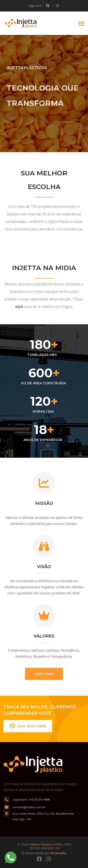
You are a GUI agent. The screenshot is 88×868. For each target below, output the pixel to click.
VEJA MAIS (44, 674)
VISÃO (44, 567)
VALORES (44, 636)
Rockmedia (59, 853)
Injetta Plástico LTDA (46, 844)
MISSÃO (44, 503)
